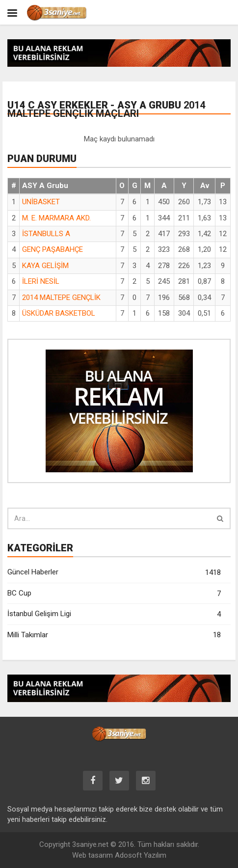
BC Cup (114, 594)
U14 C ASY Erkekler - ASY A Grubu (106, 109)
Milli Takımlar (114, 635)
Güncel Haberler (114, 573)
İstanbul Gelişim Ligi (114, 614)
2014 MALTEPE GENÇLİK (61, 298)
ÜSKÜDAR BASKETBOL (59, 313)
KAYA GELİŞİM (45, 266)
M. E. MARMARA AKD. (56, 218)
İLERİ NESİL (41, 281)
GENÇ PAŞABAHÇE (53, 249)
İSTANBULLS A (46, 234)
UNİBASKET (41, 202)
